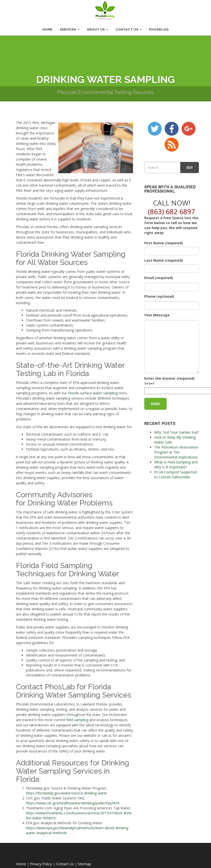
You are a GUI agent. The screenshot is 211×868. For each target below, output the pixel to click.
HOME (47, 27)
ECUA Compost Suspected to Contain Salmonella (176, 473)
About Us (98, 27)
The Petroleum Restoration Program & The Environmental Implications (176, 450)
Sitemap (84, 862)
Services (70, 27)
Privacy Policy (41, 862)
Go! (190, 165)
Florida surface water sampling (93, 391)
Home (21, 862)
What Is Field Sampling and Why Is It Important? (176, 463)
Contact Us (129, 27)
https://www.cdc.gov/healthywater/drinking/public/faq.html (73, 801)
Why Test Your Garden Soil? (176, 430)
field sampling (77, 718)
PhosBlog (159, 27)
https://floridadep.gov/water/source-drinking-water (67, 791)
